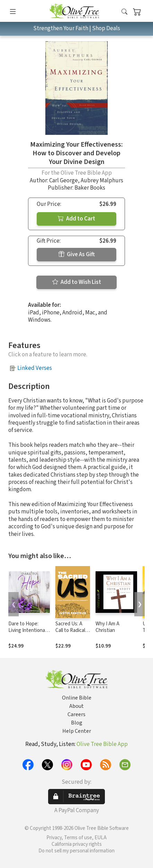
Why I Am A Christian (107, 627)
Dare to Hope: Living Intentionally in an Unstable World (29, 634)
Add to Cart (76, 219)
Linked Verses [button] (35, 368)
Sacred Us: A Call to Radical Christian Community (70, 634)
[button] (124, 12)
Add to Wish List (77, 282)
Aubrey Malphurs (102, 181)
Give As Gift (77, 254)
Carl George (64, 181)
